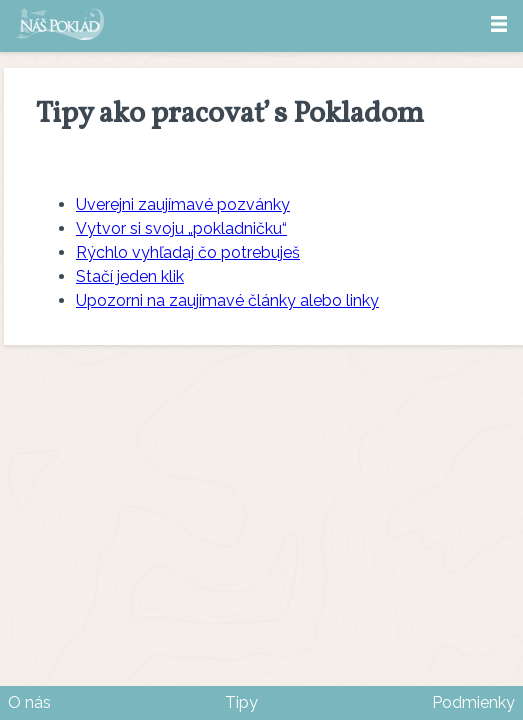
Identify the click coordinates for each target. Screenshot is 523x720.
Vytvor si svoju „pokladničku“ (181, 228)
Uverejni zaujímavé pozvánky (183, 204)
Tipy (241, 702)
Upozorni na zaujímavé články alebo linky (227, 300)
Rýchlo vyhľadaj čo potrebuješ (188, 252)
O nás (29, 702)
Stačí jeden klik (130, 276)
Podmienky (473, 702)
